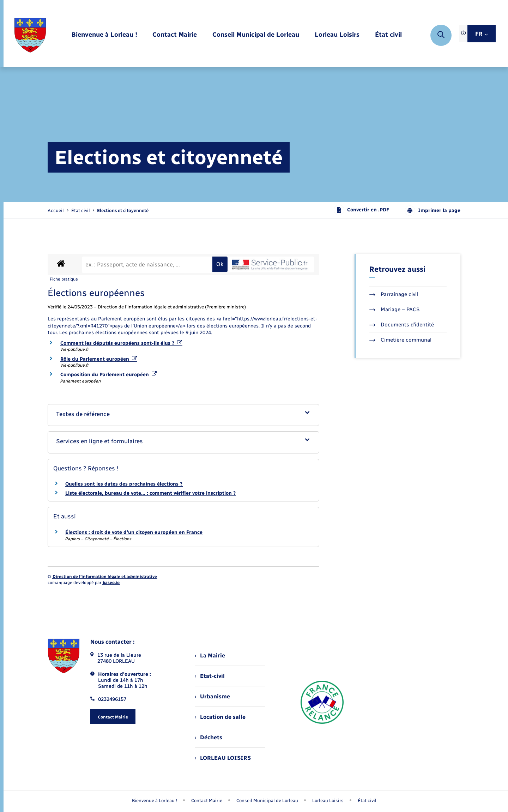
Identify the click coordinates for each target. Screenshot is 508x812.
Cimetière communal (400, 340)
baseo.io (111, 583)
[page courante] (123, 210)
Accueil (56, 210)
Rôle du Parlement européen (99, 359)
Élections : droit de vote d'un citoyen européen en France (134, 532)
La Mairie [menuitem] (210, 655)
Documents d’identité (402, 325)
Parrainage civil (394, 294)
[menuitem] (104, 35)
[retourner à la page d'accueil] (30, 35)
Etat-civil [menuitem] (210, 676)
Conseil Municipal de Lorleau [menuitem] (267, 801)
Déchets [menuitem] (208, 737)
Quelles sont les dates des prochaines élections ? (124, 484)
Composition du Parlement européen (108, 375)
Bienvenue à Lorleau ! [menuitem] (155, 801)
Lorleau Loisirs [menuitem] (328, 801)
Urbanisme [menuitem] (212, 696)
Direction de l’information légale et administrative (105, 577)
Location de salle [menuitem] (220, 717)
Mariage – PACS (394, 309)
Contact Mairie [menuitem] (207, 801)
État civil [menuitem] (367, 801)
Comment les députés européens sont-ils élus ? (121, 343)
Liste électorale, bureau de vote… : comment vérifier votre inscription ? (150, 493)
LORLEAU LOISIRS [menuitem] (223, 758)
